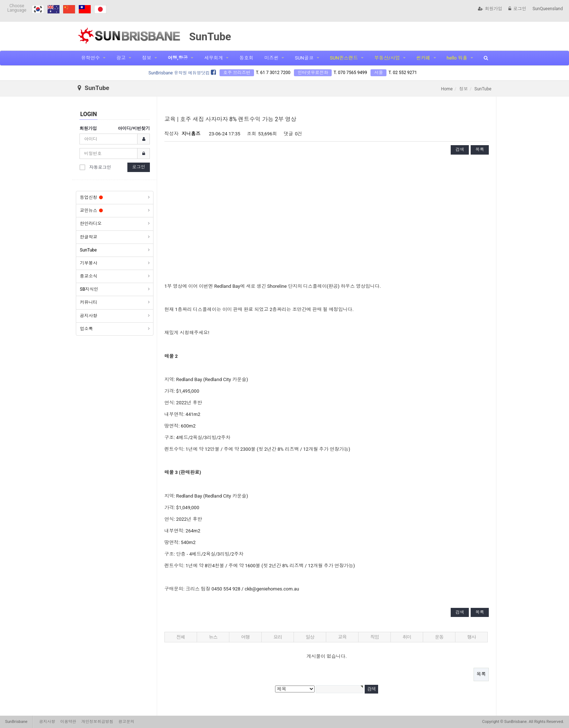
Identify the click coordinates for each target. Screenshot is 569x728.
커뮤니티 (89, 302)
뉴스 (213, 637)
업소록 (86, 329)
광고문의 (126, 722)
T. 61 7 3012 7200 (273, 73)
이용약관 (68, 722)
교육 (342, 637)
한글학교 (89, 237)
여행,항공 (178, 58)
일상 (310, 637)
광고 (121, 58)
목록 (480, 150)
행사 (471, 637)
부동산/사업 (387, 58)
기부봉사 (89, 263)
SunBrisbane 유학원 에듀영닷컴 (182, 73)
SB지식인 (89, 289)
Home (447, 89)
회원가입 (490, 9)
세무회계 (213, 58)
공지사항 (89, 316)
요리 (277, 637)
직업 (374, 637)
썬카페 (423, 58)
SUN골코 (304, 58)
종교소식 (89, 276)
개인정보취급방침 (97, 722)
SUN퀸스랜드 (344, 58)
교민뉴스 (91, 210)
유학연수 (90, 58)
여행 (245, 637)
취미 (407, 637)
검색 (460, 150)
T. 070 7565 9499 (350, 73)
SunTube (88, 250)
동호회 (246, 58)
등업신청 (91, 197)
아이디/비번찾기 (134, 128)
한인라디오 (91, 224)
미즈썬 (271, 58)
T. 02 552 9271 (403, 73)
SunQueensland (548, 9)
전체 (181, 637)
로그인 (517, 9)
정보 (147, 58)
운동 (439, 637)
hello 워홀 (457, 58)
